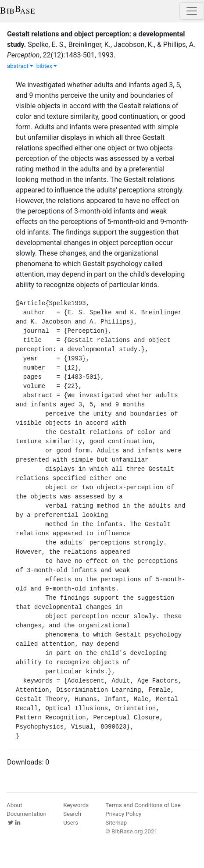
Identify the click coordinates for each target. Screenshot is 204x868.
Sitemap (116, 823)
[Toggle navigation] (192, 11)
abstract (20, 66)
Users (71, 823)
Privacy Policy (123, 814)
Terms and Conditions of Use (143, 805)
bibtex (47, 66)
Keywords (76, 805)
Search (72, 814)
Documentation (27, 814)
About (14, 805)
